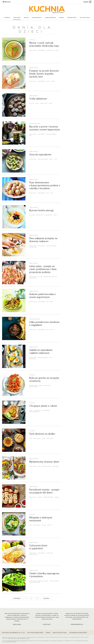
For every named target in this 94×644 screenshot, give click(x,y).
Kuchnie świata (37, 18)
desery (51, 103)
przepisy (57, 50)
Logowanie (87, 2)
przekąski (57, 497)
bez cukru (32, 103)
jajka (50, 358)
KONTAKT (47, 624)
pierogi (55, 215)
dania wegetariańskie (51, 134)
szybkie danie (55, 466)
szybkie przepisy (33, 554)
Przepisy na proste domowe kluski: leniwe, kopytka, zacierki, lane (44, 74)
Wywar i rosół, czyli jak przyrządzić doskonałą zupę (44, 44)
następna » (47, 598)
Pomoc (48, 633)
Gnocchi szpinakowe (40, 154)
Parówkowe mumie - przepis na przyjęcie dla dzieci (44, 491)
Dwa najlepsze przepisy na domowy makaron (43, 240)
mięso (51, 302)
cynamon (40, 385)
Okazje (26, 18)
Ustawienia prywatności (78, 633)
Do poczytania (85, 18)
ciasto (31, 438)
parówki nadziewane (48, 497)
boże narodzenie (33, 385)
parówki (40, 497)
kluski (56, 159)
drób (48, 302)
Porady (62, 18)
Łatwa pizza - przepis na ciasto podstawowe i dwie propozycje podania (43, 269)
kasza (48, 193)
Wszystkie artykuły (60, 633)
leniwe (53, 81)
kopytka (48, 81)
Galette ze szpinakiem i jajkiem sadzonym (41, 351)
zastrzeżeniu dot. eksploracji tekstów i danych (19, 638)
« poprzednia (17, 598)
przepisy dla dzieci (46, 466)
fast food (40, 277)
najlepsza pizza (33, 278)
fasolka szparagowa (54, 581)
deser (39, 466)
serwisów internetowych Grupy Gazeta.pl (16, 641)
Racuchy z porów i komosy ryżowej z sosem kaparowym (45, 128)
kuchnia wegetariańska (35, 582)
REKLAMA (17, 624)
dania (31, 525)
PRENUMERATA (77, 624)
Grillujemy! (17, 18)
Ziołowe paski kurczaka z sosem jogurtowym (42, 296)
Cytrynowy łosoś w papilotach (38, 547)
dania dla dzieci (33, 50)
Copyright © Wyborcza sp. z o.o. (14, 633)
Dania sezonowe (50, 18)
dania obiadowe (42, 50)
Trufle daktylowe (38, 99)
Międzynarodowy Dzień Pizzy (50, 277)
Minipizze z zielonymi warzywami (41, 519)
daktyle (37, 103)
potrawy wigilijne (33, 387)
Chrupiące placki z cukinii (43, 406)
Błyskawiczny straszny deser (44, 462)
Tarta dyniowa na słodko (42, 434)
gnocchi (51, 159)
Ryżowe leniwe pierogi (41, 210)
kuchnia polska (50, 50)
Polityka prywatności (35, 633)
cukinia (31, 410)
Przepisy (7, 18)
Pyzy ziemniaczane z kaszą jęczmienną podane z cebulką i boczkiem (45, 185)
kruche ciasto (32, 359)
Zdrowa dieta (72, 18)
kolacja (52, 330)
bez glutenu (32, 215)
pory (30, 135)
